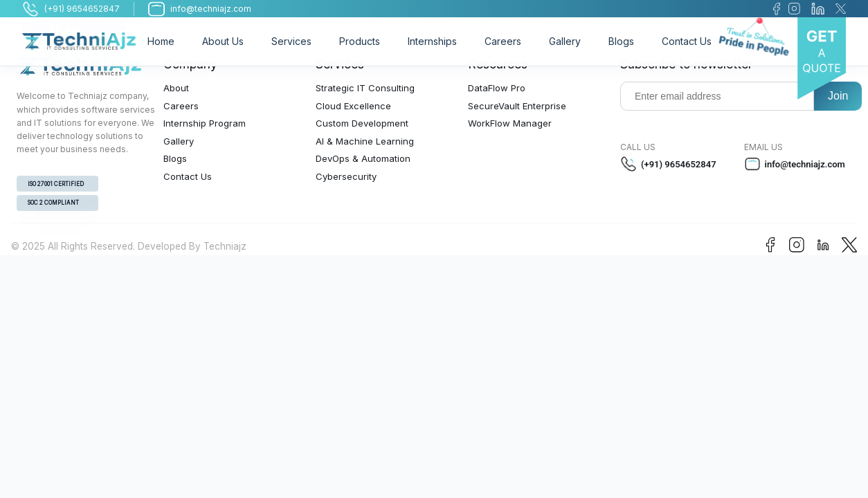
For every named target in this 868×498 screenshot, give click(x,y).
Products (360, 41)
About (176, 88)
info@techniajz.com (795, 164)
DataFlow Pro (497, 88)
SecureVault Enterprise (517, 106)
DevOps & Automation (363, 158)
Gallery (565, 41)
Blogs (621, 41)
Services (291, 41)
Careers (503, 41)
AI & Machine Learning (365, 141)
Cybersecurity (346, 176)
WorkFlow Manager (510, 123)
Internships (432, 41)
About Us (223, 41)
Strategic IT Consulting (365, 88)
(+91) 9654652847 (668, 164)
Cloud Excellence (353, 106)
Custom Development (362, 123)
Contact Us (687, 41)
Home (161, 41)
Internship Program (205, 123)
